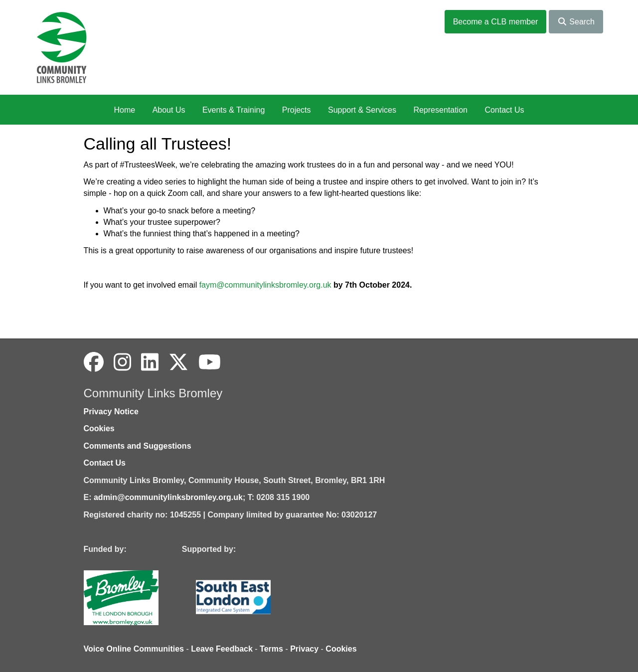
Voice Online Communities (134, 649)
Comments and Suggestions (138, 446)
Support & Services (362, 110)
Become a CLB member (496, 22)
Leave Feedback (222, 649)
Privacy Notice (111, 412)
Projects (297, 110)
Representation (440, 110)
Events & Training (234, 110)
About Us (169, 110)
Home (124, 110)
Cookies (99, 428)
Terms (271, 649)
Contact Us (504, 110)
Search (576, 22)
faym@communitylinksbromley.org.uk (265, 285)
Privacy (304, 649)
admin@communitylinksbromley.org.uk (168, 497)
